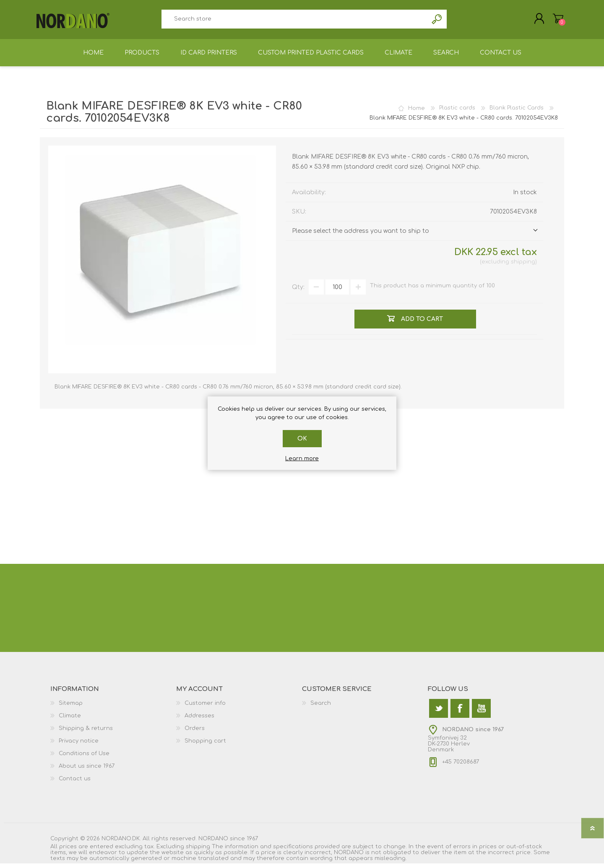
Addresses (199, 720)
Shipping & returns (86, 733)
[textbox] (294, 21)
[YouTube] (481, 713)
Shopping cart (555, 21)
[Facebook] (460, 713)
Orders (195, 733)
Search (437, 21)
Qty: (298, 292)
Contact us (75, 783)
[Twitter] (439, 713)
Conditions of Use (84, 758)
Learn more (302, 459)
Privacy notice (79, 745)
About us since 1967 (87, 771)
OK (302, 439)
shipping (523, 266)
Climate (70, 720)
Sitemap (71, 708)
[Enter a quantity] (337, 292)
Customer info (205, 708)
